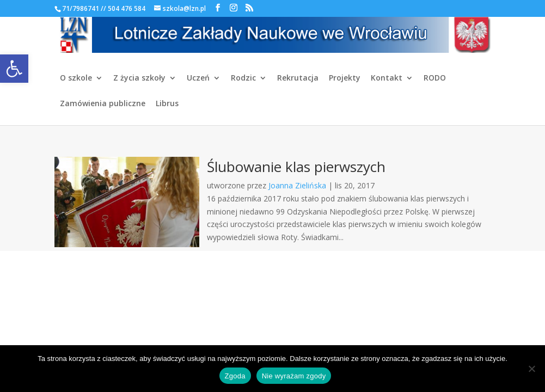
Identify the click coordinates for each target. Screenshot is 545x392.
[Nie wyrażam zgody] (531, 369)
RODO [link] (435, 78)
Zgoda (235, 376)
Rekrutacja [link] (298, 78)
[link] (14, 69)
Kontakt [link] (387, 78)
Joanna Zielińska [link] (297, 185)
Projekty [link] (345, 78)
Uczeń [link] (198, 78)
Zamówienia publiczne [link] (103, 104)
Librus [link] (167, 104)
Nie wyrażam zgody (294, 376)
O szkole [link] (76, 78)
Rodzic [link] (243, 78)
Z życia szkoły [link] (139, 78)
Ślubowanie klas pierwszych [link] (296, 167)
